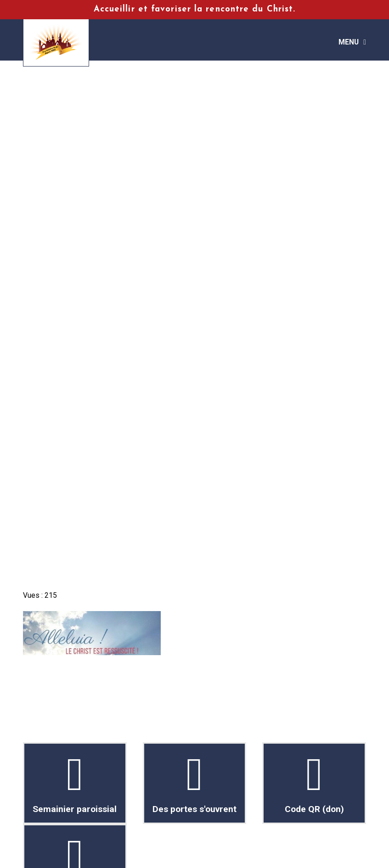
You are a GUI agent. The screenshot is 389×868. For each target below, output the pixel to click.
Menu (349, 42)
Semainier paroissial (75, 783)
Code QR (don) (314, 783)
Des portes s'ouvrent (194, 783)
